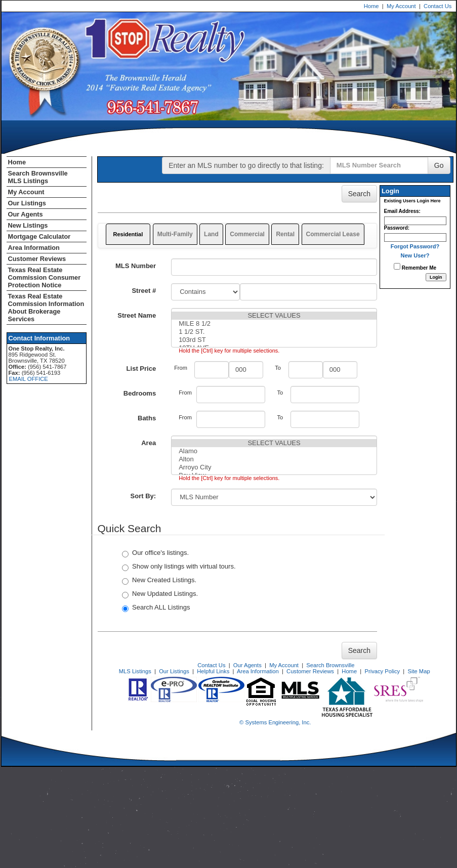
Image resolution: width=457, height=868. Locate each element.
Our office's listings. (155, 553)
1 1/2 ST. (274, 332)
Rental (285, 234)
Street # (144, 291)
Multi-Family (175, 234)
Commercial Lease (333, 234)
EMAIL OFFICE (29, 379)
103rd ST (274, 340)
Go (439, 165)
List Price (141, 368)
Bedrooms (140, 393)
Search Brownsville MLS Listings (38, 177)
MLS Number (136, 266)
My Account (401, 6)
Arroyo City (274, 467)
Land (211, 234)
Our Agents (26, 214)
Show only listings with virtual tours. (179, 567)
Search (359, 194)
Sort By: (143, 496)
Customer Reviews (37, 259)
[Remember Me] (397, 266)
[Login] (436, 277)
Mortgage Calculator (39, 236)
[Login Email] (415, 221)
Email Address (402, 211)
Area (149, 443)
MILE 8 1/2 (274, 324)
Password (396, 228)
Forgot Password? (415, 246)
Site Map (419, 671)
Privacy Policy (382, 671)
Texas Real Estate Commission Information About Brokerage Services (46, 308)
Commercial (247, 234)
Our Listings (27, 203)
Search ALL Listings (156, 608)
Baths (147, 418)
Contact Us (438, 6)
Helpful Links (213, 671)
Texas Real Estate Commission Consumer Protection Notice (45, 277)
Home (371, 6)
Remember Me (415, 267)
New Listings (28, 225)
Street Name (137, 315)
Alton (274, 459)
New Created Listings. (159, 580)
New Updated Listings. (160, 594)
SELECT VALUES (274, 316)
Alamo (274, 451)
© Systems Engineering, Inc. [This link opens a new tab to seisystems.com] (275, 722)
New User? (415, 255)
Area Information (34, 248)
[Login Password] (415, 237)
